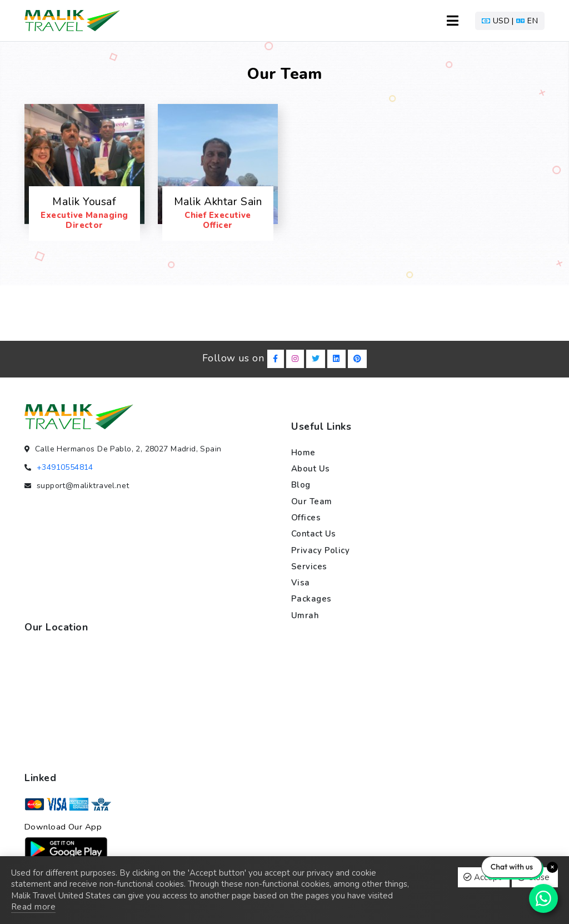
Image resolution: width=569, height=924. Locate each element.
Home (303, 453)
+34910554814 (65, 467)
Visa (301, 583)
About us (311, 469)
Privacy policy (320, 550)
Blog (301, 485)
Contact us (313, 534)
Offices (306, 518)
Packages (311, 599)
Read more (33, 907)
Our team (312, 501)
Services (309, 567)
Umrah (305, 615)
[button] (510, 21)
